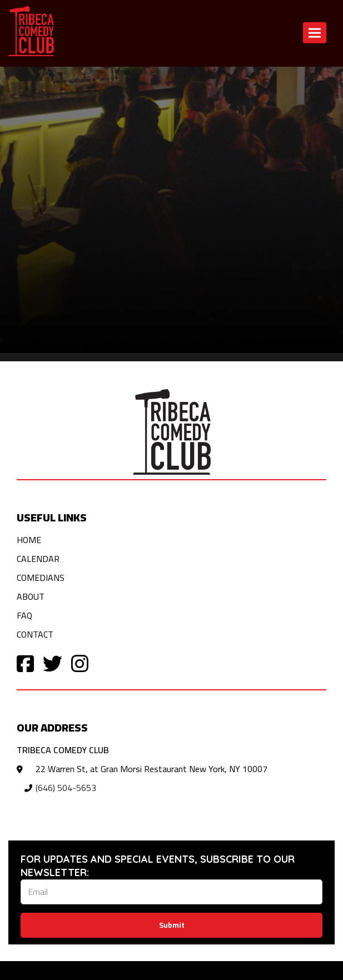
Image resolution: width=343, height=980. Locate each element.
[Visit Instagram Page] (80, 663)
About (31, 596)
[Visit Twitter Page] (53, 663)
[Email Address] (171, 892)
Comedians (41, 578)
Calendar (38, 559)
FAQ (24, 615)
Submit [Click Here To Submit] (172, 925)
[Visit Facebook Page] (25, 663)
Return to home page (45, 81)
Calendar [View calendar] (112, 81)
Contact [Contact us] (153, 81)
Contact (35, 634)
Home (29, 540)
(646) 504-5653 (66, 788)
